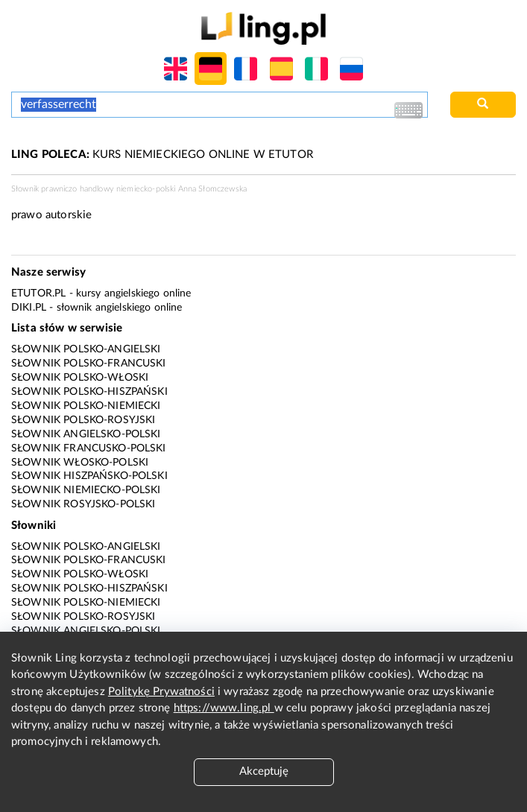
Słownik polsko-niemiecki (86, 406)
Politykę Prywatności (161, 692)
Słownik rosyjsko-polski (83, 504)
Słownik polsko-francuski (89, 364)
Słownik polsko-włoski (80, 378)
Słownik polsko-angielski (86, 349)
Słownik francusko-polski (89, 448)
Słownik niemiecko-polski (86, 490)
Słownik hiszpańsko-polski (89, 476)
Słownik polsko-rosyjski (83, 420)
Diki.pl (29, 308)
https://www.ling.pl (224, 708)
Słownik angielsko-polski (86, 434)
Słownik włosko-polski (80, 463)
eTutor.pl (38, 294)
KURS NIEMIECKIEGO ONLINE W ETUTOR (162, 155)
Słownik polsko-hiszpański (89, 392)
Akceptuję (264, 771)
